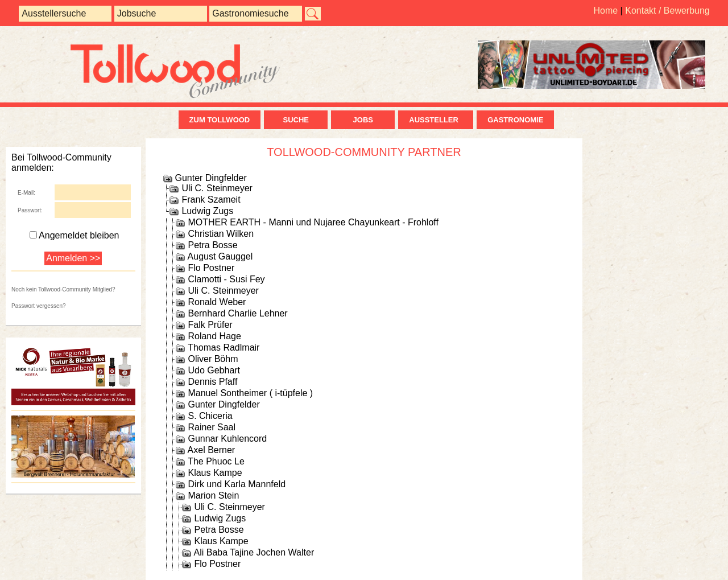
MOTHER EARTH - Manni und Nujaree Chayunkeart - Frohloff (313, 222)
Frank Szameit (211, 199)
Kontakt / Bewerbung (667, 11)
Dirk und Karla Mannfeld (237, 484)
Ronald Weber (217, 302)
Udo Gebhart (214, 370)
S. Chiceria (210, 416)
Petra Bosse (212, 245)
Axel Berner (212, 450)
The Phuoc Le (216, 461)
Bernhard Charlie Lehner (237, 313)
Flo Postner (211, 268)
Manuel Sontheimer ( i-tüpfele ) (250, 393)
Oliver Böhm (213, 359)
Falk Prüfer (210, 325)
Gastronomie (515, 120)
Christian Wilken (221, 234)
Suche (296, 120)
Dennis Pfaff (212, 382)
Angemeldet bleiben (74, 235)
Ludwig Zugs (207, 211)
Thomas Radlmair (224, 347)
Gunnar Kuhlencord (227, 439)
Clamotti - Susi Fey (226, 279)
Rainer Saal (212, 427)
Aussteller (436, 120)
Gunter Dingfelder (210, 178)
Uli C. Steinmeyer (217, 188)
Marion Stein (213, 495)
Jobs (363, 120)
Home (605, 11)
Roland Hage (214, 336)
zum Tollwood (220, 120)
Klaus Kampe (215, 473)
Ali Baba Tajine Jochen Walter (254, 552)
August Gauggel (220, 256)
